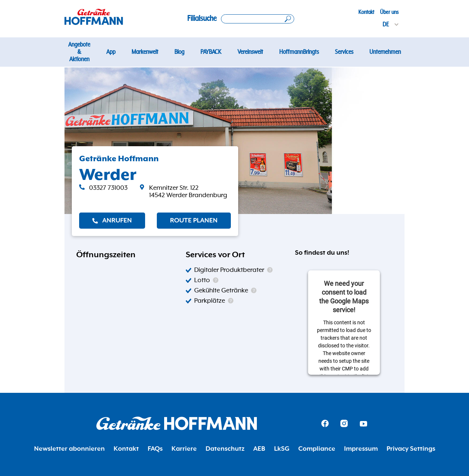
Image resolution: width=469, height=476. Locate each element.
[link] (183, 192)
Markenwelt (145, 52)
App (111, 52)
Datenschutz (225, 449)
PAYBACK (211, 52)
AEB (259, 449)
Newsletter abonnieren (69, 449)
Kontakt (366, 12)
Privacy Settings (411, 449)
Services (344, 52)
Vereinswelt (250, 52)
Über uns (389, 12)
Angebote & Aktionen (79, 52)
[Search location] (258, 19)
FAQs (155, 449)
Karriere (184, 449)
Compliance (317, 449)
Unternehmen (385, 52)
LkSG (282, 449)
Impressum (361, 449)
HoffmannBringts (299, 52)
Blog (179, 52)
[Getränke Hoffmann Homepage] (177, 423)
